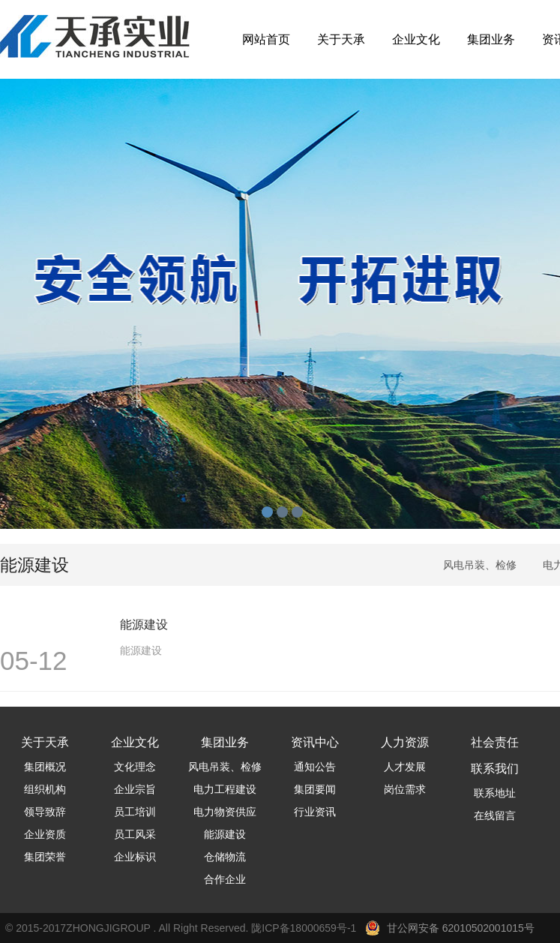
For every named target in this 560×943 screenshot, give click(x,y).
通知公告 (315, 767)
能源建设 (225, 834)
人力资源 (405, 742)
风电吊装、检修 (480, 565)
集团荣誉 (45, 857)
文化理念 (135, 767)
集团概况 (45, 767)
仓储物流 (225, 857)
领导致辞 (45, 812)
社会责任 (495, 742)
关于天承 (341, 39)
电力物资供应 (225, 812)
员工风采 (135, 834)
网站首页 (266, 39)
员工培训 (135, 812)
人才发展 (405, 767)
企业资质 (45, 834)
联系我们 (495, 769)
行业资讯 (315, 812)
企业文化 (416, 39)
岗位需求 (405, 789)
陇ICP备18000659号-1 (307, 928)
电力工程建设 (225, 789)
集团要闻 (315, 789)
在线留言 (495, 815)
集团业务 (491, 39)
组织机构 (45, 789)
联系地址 (495, 793)
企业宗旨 (135, 789)
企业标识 (135, 857)
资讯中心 (315, 742)
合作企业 (225, 879)
